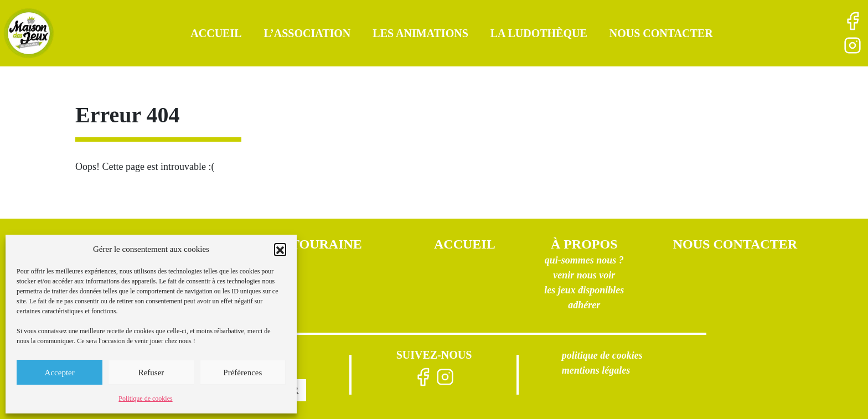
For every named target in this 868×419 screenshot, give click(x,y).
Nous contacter (661, 33)
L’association (308, 33)
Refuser (151, 373)
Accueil (216, 33)
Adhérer (584, 305)
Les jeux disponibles (584, 290)
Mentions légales (596, 370)
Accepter (60, 373)
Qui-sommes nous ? (584, 260)
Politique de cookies (145, 399)
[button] (280, 249)
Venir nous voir (584, 275)
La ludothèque (539, 33)
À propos (584, 244)
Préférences (242, 373)
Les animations (420, 33)
